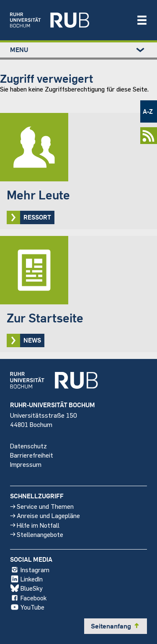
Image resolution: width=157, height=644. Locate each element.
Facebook (28, 598)
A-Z (148, 111)
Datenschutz (28, 446)
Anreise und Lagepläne (45, 516)
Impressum (26, 464)
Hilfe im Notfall (35, 525)
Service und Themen (42, 507)
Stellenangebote (37, 534)
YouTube (27, 607)
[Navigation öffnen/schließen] (142, 20)
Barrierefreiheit (32, 455)
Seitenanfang (116, 626)
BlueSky (26, 589)
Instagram (30, 570)
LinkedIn (26, 579)
